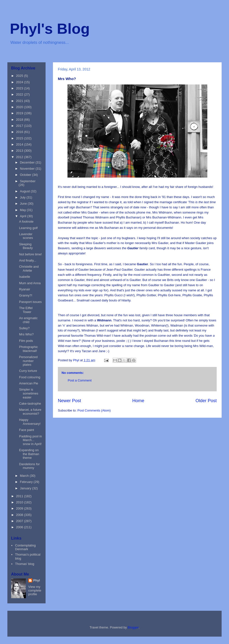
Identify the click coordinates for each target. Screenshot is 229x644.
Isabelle (25, 277)
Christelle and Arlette (29, 269)
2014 (20, 144)
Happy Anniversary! (30, 422)
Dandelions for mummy (29, 466)
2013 (20, 151)
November (28, 169)
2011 (20, 496)
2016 (20, 132)
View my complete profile (35, 590)
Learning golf (28, 228)
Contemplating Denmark (25, 547)
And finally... (28, 260)
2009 (20, 508)
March (25, 476)
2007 (20, 521)
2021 (20, 101)
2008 (20, 515)
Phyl (37, 580)
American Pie (28, 383)
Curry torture (28, 371)
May (23, 210)
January (26, 488)
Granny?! (25, 295)
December (28, 162)
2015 (20, 138)
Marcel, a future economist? (30, 412)
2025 (20, 76)
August (25, 191)
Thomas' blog (25, 564)
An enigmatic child (28, 320)
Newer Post (69, 401)
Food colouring (30, 377)
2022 (20, 94)
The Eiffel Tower (26, 310)
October (26, 175)
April (24, 216)
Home (138, 401)
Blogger (133, 627)
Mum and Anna (30, 283)
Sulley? (24, 328)
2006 (20, 527)
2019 (20, 113)
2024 (20, 82)
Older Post (206, 401)
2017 (20, 126)
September (28, 181)
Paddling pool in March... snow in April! (30, 440)
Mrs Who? (26, 334)
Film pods (26, 341)
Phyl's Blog (50, 29)
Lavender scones (26, 236)
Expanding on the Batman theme (29, 454)
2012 (20, 157)
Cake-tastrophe (30, 404)
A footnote (26, 222)
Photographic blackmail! (28, 349)
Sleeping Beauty (26, 246)
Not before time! (30, 254)
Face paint (26, 430)
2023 (20, 88)
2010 (20, 502)
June (24, 204)
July (23, 197)
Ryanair (25, 289)
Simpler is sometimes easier (29, 393)
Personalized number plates (28, 361)
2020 (20, 107)
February (27, 482)
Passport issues (30, 302)
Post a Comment (80, 380)
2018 (20, 120)
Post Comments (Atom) (94, 410)
